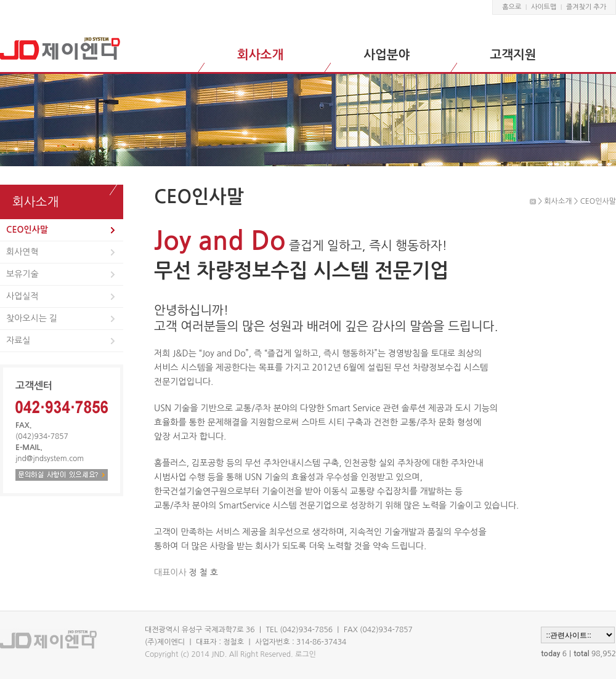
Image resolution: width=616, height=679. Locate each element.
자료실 (18, 340)
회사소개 (260, 55)
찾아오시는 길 (32, 318)
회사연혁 (22, 252)
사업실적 (22, 296)
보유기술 (22, 274)
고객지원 (513, 55)
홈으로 (512, 7)
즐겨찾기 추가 (586, 7)
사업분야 (387, 55)
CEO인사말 (27, 230)
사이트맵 (544, 7)
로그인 (306, 654)
